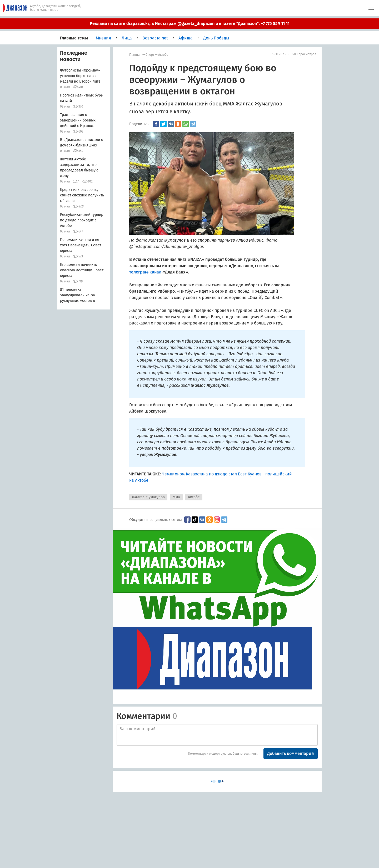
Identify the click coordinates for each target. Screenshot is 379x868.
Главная (135, 55)
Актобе (163, 55)
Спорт (150, 55)
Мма (176, 497)
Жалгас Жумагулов (148, 497)
